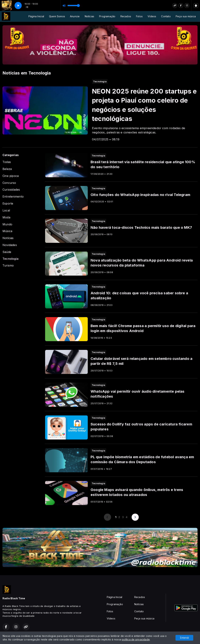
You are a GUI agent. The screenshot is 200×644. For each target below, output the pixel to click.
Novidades (10, 245)
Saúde (7, 252)
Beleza (7, 169)
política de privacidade (136, 639)
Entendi (184, 638)
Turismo (8, 266)
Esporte (8, 204)
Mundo (7, 224)
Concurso (9, 183)
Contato (166, 16)
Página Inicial (36, 16)
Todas (7, 162)
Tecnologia (10, 259)
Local (6, 210)
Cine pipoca (11, 176)
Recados (126, 16)
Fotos (139, 16)
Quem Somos (57, 16)
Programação (107, 16)
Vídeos (152, 16)
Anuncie (75, 16)
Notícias (90, 16)
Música (7, 231)
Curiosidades (11, 190)
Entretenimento (13, 197)
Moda (6, 217)
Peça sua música (186, 16)
